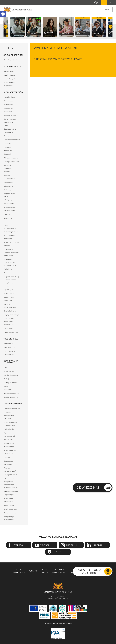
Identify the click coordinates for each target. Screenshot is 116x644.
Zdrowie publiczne (11, 332)
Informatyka (8, 186)
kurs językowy (9, 71)
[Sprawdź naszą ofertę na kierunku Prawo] (17, 27)
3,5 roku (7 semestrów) (8, 388)
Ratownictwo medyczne (9, 299)
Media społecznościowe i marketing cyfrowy (11, 229)
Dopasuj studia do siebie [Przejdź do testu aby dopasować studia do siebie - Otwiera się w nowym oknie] (89, 571)
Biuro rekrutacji (19, 571)
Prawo (6, 273)
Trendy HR (8, 457)
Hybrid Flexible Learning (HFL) (10, 353)
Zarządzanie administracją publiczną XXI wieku (11, 485)
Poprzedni (5, 27)
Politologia (8, 269)
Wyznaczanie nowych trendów (10, 434)
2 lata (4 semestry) (10, 379)
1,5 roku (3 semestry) (11, 375)
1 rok (5, 368)
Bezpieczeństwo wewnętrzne (10, 131)
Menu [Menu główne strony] (108, 9)
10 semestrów (9, 371)
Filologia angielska (11, 158)
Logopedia (8, 218)
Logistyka (7, 214)
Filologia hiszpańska (11, 162)
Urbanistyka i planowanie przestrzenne (9, 322)
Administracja (9, 101)
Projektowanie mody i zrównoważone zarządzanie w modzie (12, 281)
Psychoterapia (9, 294)
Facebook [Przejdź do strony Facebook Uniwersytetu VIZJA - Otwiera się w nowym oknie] (19, 545)
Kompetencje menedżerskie (9, 518)
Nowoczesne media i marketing (11, 452)
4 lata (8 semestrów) (11, 393)
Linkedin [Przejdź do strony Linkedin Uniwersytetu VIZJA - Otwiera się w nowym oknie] (97, 545)
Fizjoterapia (8, 182)
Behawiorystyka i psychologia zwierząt (10, 122)
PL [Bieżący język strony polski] (104, 3)
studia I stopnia (10, 75)
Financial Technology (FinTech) (8, 169)
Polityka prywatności (59, 571)
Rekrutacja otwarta (11, 60)
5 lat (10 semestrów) (11, 397)
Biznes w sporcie (10, 136)
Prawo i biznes (9, 505)
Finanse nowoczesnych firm (11, 470)
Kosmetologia (9, 204)
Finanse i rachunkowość (10, 177)
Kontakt (33, 571)
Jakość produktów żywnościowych (11, 424)
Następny (111, 27)
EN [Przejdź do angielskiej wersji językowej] (110, 3)
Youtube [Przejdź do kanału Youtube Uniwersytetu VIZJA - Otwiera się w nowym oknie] (45, 545)
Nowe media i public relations (12, 244)
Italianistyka (8, 190)
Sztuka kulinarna (10, 311)
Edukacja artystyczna (8, 149)
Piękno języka (9, 429)
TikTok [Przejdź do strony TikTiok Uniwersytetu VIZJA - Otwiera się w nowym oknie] (58, 552)
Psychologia (8, 290)
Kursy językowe (10, 97)
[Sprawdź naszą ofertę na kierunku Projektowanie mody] (50, 27)
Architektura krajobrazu (8, 110)
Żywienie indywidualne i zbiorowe (9, 415)
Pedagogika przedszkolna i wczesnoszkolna (10, 262)
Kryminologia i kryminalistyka (9, 209)
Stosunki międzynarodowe (10, 306)
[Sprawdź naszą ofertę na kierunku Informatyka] (34, 27)
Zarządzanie (8, 329)
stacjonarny (8, 344)
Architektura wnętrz (11, 115)
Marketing (8, 222)
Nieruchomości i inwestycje (10, 237)
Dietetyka (7, 144)
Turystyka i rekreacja (11, 315)
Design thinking (10, 513)
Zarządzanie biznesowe (8, 463)
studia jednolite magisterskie (10, 84)
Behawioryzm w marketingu (9, 445)
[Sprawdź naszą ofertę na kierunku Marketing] (99, 27)
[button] (3, 14)
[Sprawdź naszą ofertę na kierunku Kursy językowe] (66, 27)
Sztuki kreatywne (10, 509)
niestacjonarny (9, 348)
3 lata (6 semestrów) (11, 383)
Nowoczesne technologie (9, 500)
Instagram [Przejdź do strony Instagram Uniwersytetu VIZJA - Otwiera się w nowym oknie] (71, 545)
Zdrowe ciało (9, 440)
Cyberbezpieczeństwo (12, 140)
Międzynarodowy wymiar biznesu (10, 476)
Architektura (8, 105)
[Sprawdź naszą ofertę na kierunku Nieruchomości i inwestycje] (83, 27)
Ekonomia (8, 154)
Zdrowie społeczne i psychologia (11, 493)
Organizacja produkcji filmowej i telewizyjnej (11, 252)
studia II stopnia (10, 79)
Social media (45, 571)
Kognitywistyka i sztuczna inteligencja (10, 197)
